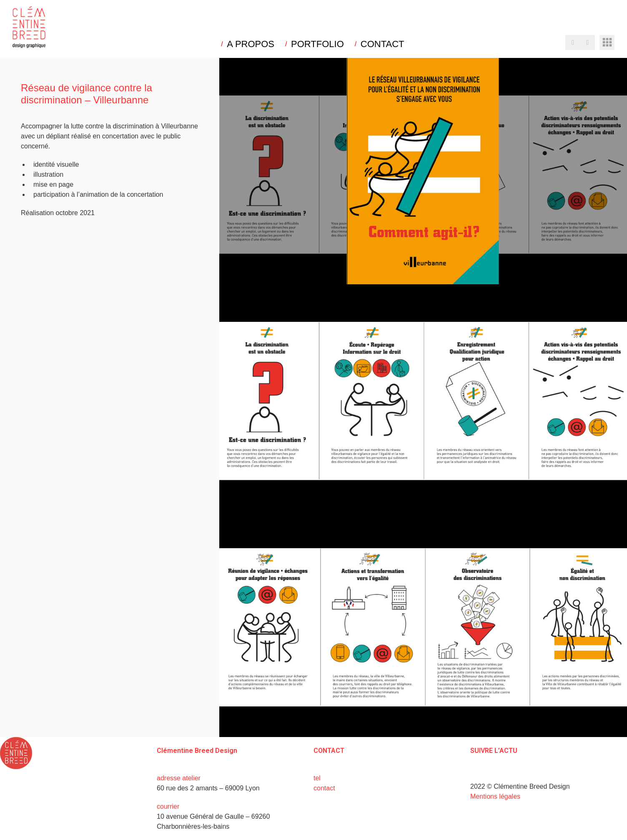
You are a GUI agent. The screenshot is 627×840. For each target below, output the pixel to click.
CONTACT (382, 44)
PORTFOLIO (317, 44)
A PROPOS (251, 44)
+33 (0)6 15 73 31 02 (353, 778)
